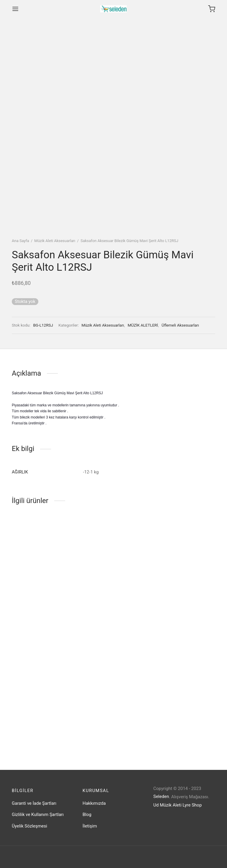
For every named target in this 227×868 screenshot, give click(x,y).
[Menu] (15, 9)
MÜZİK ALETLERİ (143, 325)
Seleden (161, 796)
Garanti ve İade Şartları (34, 803)
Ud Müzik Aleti (167, 805)
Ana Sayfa (20, 241)
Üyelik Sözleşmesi (29, 826)
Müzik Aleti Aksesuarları (55, 241)
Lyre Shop (192, 805)
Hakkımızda (94, 803)
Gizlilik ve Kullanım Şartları (38, 815)
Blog (87, 815)
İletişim (90, 826)
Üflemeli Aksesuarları (180, 325)
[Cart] (212, 9)
